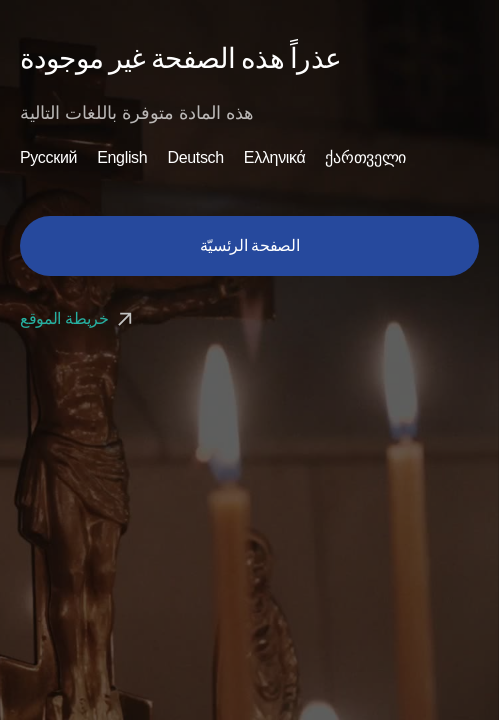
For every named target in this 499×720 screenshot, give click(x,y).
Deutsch (195, 158)
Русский (48, 158)
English (122, 158)
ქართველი (365, 158)
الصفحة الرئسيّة (250, 245)
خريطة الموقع (78, 318)
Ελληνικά (275, 158)
